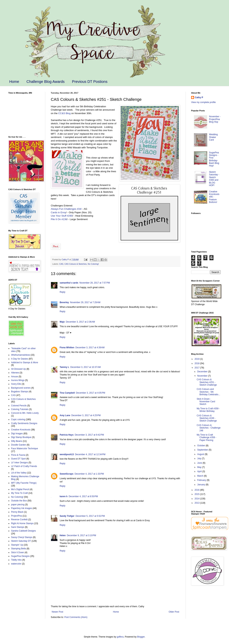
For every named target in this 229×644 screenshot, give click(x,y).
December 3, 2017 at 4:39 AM (90, 348)
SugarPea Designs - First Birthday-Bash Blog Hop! (214, 159)
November (203, 376)
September (203, 450)
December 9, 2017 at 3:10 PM (81, 535)
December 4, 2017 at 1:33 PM (89, 474)
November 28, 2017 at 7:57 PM (95, 283)
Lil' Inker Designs (19, 463)
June (200, 463)
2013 (197, 503)
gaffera (120, 637)
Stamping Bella (19, 549)
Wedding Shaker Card (213, 137)
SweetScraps (67, 474)
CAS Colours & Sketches (76, 264)
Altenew (15, 373)
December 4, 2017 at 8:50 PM (83, 496)
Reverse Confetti (19, 520)
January (201, 485)
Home (14, 82)
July (200, 458)
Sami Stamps (18, 527)
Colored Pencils (19, 406)
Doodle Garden (19, 445)
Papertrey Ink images (22, 508)
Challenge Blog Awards (45, 82)
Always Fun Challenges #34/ (67, 209)
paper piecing (18, 505)
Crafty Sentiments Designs (24, 423)
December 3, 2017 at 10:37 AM (86, 367)
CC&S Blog (64, 113)
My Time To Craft (19, 493)
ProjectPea (17, 516)
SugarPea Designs (20, 556)
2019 (197, 359)
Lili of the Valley (19, 473)
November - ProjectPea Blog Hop (215, 119)
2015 (197, 494)
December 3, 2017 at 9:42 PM (89, 435)
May (200, 467)
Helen (63, 535)
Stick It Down (18, 552)
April (200, 471)
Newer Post (57, 612)
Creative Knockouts (21, 430)
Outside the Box (19, 501)
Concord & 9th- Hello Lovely (25, 413)
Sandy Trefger (67, 516)
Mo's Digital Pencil (20, 489)
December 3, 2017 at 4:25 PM (86, 415)
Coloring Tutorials (20, 409)
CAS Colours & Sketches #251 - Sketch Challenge (207, 382)
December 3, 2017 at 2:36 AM (80, 322)
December (203, 372)
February (202, 480)
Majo (62, 322)
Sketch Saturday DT (21, 541)
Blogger (141, 637)
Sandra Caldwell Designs (23, 531)
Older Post (174, 612)
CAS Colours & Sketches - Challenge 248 (209, 428)
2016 (197, 490)
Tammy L (64, 367)
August (201, 454)
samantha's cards (69, 283)
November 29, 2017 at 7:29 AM (85, 302)
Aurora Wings (18, 380)
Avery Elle (16, 384)
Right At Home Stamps (22, 523)
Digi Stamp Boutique (21, 437)
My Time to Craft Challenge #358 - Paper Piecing (206, 438)
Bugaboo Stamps (20, 392)
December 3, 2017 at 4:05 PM (90, 393)
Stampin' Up (17, 545)
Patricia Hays (67, 435)
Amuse (14, 377)
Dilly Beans (17, 441)
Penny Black (17, 512)
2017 (197, 368)
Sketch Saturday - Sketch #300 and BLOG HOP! (214, 179)
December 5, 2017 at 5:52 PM (90, 516)
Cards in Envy (58, 212)
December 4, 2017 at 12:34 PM (90, 454)
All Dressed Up (18, 369)
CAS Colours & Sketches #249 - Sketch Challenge (207, 418)
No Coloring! (93, 264)
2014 (197, 499)
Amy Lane (65, 415)
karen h (64, 496)
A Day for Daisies (20, 359)
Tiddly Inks (16, 560)
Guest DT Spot (18, 459)
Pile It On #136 (59, 219)
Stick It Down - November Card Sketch (206, 402)
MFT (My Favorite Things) (24, 483)
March (201, 476)
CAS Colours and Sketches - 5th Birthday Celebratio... (208, 392)
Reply (63, 292)
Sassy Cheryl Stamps (22, 537)
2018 (197, 363)
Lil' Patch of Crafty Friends (24, 466)
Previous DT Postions (90, 82)
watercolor (16, 564)
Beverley (64, 302)
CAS (61, 264)
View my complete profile (203, 102)
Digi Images (17, 434)
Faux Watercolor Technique (24, 449)
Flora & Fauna (18, 455)
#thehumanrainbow (20, 355)
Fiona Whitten (67, 348)
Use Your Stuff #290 (62, 216)
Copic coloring (18, 419)
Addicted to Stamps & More (25, 363)
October (201, 446)
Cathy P (199, 97)
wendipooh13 (67, 454)
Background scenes (21, 388)
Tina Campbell (67, 393)
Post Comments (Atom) (76, 617)
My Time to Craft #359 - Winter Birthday (208, 410)
